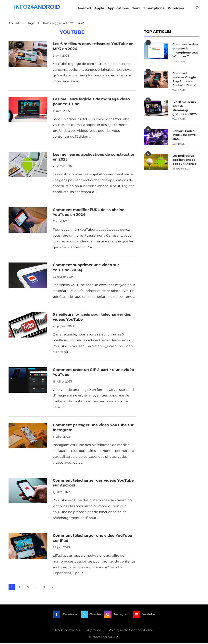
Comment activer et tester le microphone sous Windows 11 (185, 51)
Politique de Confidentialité (131, 631)
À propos (94, 631)
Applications (118, 8)
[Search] (197, 8)
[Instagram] (117, 615)
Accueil (14, 24)
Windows (176, 8)
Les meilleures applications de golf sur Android (185, 160)
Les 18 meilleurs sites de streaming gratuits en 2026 (185, 108)
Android (84, 8)
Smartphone (154, 8)
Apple (99, 8)
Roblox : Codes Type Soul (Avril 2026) (184, 135)
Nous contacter (68, 631)
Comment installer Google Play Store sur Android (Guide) (184, 80)
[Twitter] (91, 615)
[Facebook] (65, 615)
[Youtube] (144, 615)
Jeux (136, 8)
